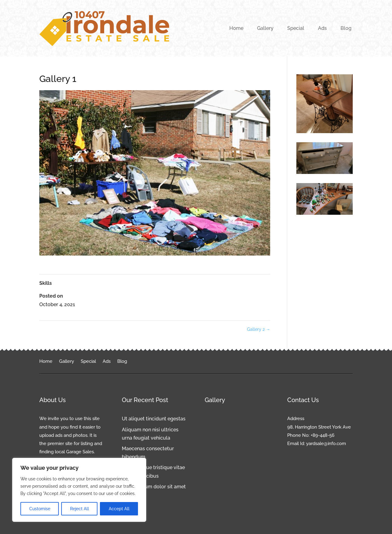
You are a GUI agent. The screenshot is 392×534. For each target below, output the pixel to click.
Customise (40, 509)
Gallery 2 (259, 329)
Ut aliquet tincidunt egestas (154, 419)
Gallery (265, 28)
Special (296, 28)
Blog (346, 28)
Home (236, 28)
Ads (322, 28)
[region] (79, 490)
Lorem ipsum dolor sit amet (154, 487)
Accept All (119, 509)
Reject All (79, 509)
